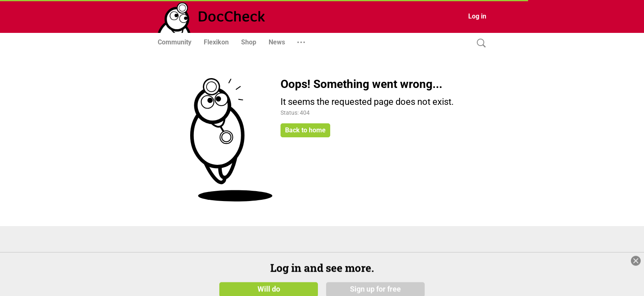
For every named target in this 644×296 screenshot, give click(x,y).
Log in (477, 16)
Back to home (305, 130)
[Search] (479, 43)
